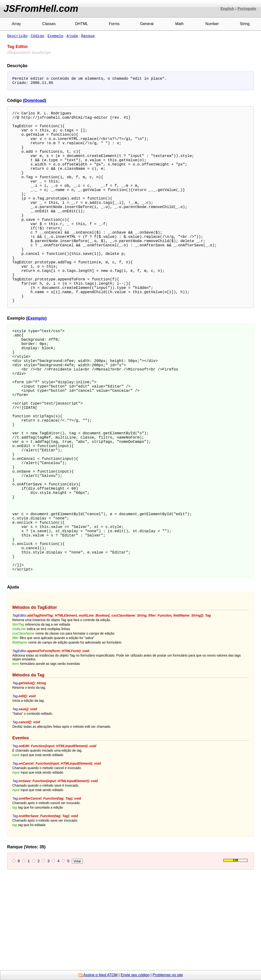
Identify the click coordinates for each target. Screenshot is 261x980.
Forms (114, 24)
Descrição (17, 36)
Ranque (88, 36)
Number (212, 24)
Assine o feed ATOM (98, 975)
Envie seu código (135, 975)
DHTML (82, 24)
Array (16, 24)
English (227, 9)
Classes (49, 24)
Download (35, 102)
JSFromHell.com (41, 9)
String (245, 24)
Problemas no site (168, 975)
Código (38, 36)
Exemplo (55, 36)
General (147, 24)
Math (180, 24)
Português (247, 9)
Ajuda (72, 36)
